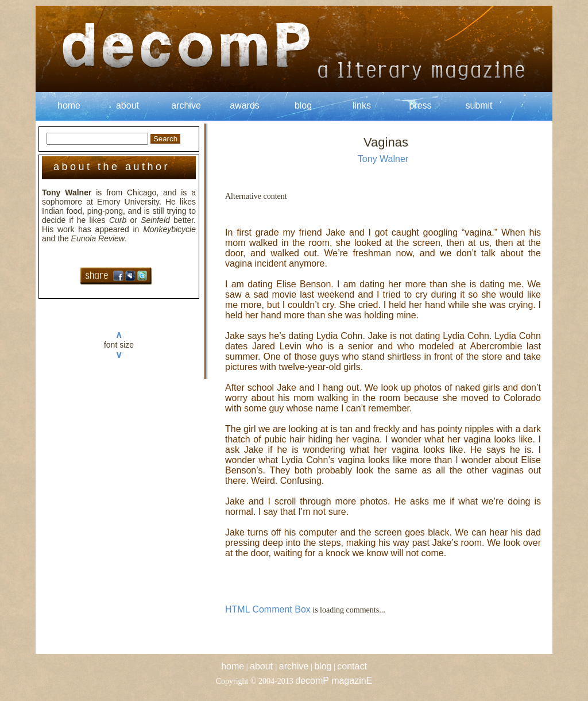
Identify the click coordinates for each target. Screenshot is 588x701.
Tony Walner (383, 159)
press (420, 105)
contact (352, 666)
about (127, 105)
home (69, 105)
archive (186, 105)
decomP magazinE (334, 681)
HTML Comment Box (268, 609)
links (362, 105)
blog (303, 105)
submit (479, 105)
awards (245, 105)
